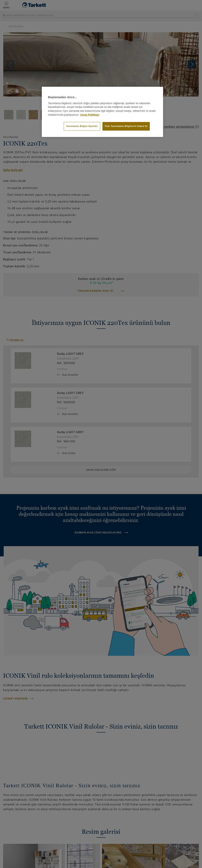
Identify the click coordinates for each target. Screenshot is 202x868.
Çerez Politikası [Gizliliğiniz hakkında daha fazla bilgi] (90, 115)
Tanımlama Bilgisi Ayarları (82, 126)
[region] (102, 112)
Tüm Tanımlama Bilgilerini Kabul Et (126, 126)
